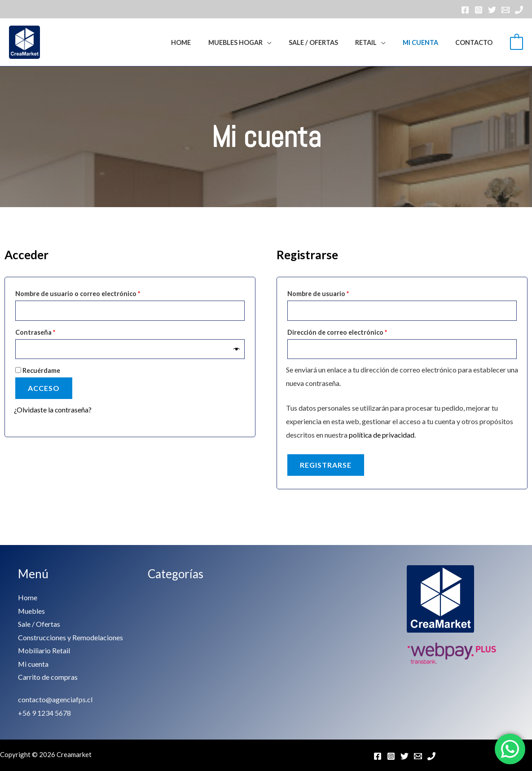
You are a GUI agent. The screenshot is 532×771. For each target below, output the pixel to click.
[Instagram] (479, 10)
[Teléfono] (519, 10)
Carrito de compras (48, 677)
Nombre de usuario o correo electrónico (95, 292)
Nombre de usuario (336, 292)
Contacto (476, 42)
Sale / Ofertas (328, 42)
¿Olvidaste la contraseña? (53, 410)
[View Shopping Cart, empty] (517, 42)
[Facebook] (465, 10)
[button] (173, 42)
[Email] (506, 10)
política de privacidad (382, 435)
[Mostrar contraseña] (237, 349)
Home (204, 42)
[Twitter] (492, 10)
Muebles (32, 610)
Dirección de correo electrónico (355, 331)
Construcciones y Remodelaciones (70, 637)
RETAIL (376, 42)
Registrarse (326, 465)
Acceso (44, 388)
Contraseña (53, 331)
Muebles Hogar (254, 42)
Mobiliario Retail (44, 650)
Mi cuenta (427, 42)
